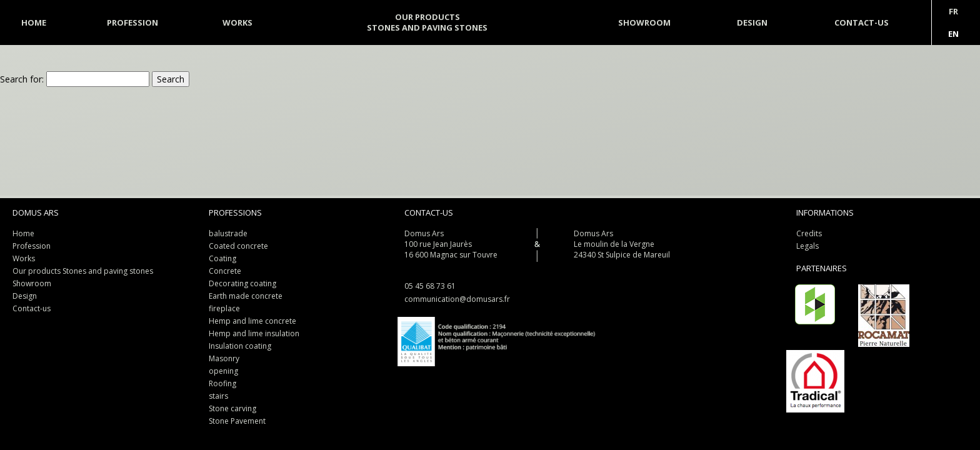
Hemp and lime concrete (252, 321)
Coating (222, 258)
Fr (953, 11)
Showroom (32, 283)
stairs (218, 396)
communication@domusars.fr (457, 299)
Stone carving (232, 408)
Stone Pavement (237, 421)
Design (25, 296)
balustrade (228, 233)
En (953, 34)
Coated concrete (238, 246)
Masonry (224, 358)
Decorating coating (242, 283)
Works (24, 258)
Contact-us (32, 308)
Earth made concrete (246, 296)
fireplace (224, 308)
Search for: (22, 79)
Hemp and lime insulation (254, 333)
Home (23, 233)
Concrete (225, 271)
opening (223, 371)
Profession (132, 22)
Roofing (222, 383)
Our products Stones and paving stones (83, 271)
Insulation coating (240, 346)
